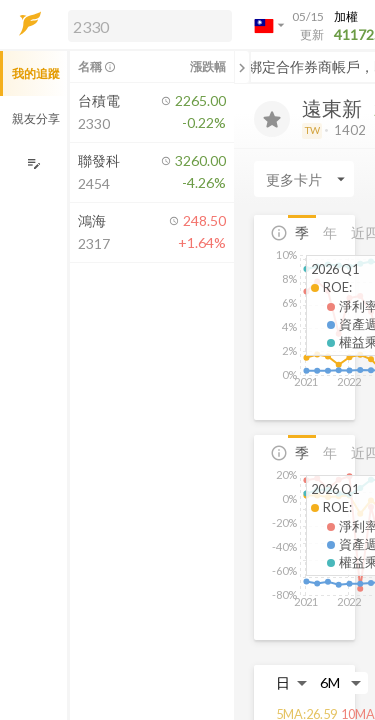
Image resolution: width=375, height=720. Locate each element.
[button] (146, 25)
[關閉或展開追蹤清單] (242, 67)
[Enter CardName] (304, 179)
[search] (150, 26)
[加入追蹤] (272, 119)
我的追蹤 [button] (36, 73)
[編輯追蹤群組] (33, 163)
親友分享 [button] (36, 118)
